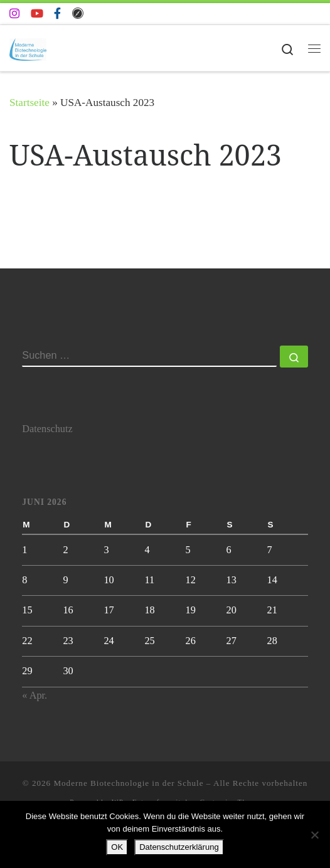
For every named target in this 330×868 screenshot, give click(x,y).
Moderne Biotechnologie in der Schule (128, 783)
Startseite (29, 103)
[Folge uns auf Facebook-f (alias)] (57, 14)
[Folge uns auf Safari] (78, 14)
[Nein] (314, 835)
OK (117, 847)
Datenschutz (47, 429)
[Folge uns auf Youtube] (37, 14)
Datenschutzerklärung (179, 847)
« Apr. (35, 696)
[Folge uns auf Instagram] (14, 14)
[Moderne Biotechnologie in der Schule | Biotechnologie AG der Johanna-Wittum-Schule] (28, 47)
